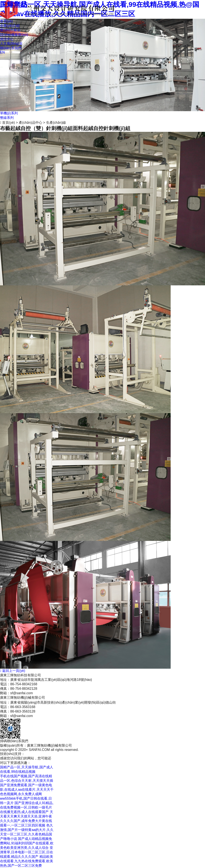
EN (2, 52)
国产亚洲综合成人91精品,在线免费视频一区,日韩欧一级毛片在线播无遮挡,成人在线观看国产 (27, 807)
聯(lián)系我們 (11, 48)
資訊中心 (7, 39)
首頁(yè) (6, 21)
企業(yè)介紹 (10, 26)
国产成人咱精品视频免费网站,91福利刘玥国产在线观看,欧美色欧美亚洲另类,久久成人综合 (27, 843)
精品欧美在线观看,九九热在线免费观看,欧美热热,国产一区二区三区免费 (27, 861)
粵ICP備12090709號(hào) (59, 754)
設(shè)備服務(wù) (14, 35)
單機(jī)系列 (9, 113)
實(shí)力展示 (10, 30)
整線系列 (7, 118)
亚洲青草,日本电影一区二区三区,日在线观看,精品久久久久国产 (27, 852)
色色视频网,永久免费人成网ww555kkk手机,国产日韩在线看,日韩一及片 (26, 798)
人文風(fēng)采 (11, 44)
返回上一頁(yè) (13, 671)
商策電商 (32, 754)
